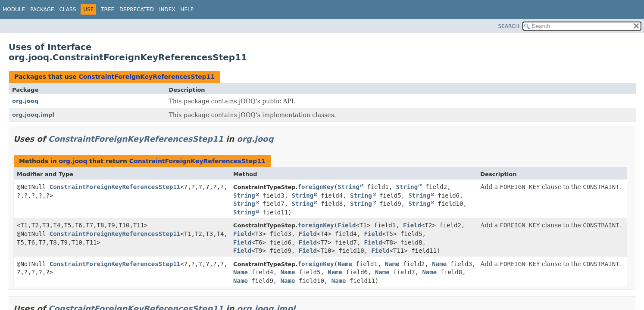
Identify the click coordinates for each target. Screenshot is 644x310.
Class (67, 9)
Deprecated (137, 9)
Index (167, 9)
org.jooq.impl (33, 115)
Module (14, 9)
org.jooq (25, 101)
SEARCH (509, 26)
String (349, 187)
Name (345, 264)
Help (187, 9)
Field (347, 225)
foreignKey (316, 187)
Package (42, 9)
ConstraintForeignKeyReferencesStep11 (147, 77)
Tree (108, 9)
